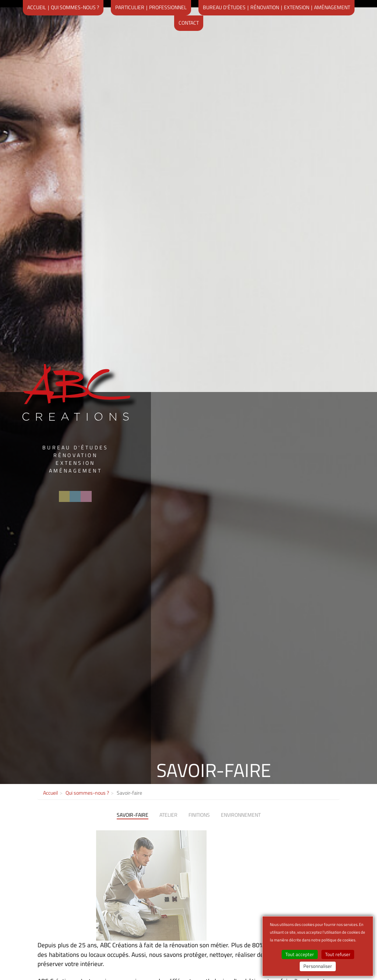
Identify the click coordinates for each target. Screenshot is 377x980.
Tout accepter (300, 954)
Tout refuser (338, 954)
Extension (297, 7)
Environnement (241, 815)
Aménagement (332, 7)
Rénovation (265, 7)
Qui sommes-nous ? (75, 7)
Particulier (130, 7)
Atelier (168, 815)
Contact (189, 23)
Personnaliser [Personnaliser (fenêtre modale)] (318, 966)
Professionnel (168, 7)
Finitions (199, 815)
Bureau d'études (224, 7)
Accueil (37, 7)
